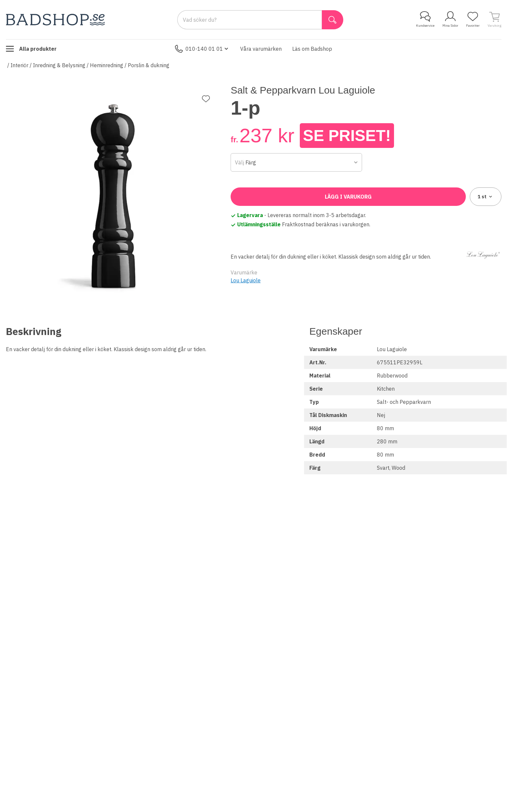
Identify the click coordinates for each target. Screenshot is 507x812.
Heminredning (107, 65)
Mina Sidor (450, 19)
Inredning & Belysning (59, 65)
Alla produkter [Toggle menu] (31, 49)
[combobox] (296, 162)
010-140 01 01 (202, 49)
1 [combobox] (485, 197)
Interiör (19, 65)
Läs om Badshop (312, 49)
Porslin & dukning (149, 65)
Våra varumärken (261, 49)
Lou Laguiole (246, 280)
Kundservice (425, 19)
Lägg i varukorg (348, 197)
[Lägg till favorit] (206, 99)
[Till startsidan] (55, 20)
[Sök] (333, 20)
